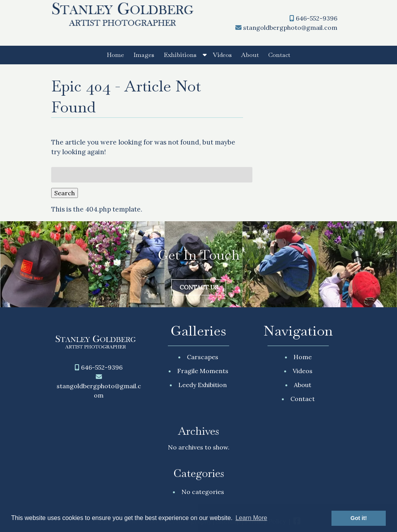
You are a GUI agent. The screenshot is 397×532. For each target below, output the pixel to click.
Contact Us (199, 287)
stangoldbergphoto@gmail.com (290, 28)
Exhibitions (180, 55)
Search (65, 193)
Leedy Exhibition (203, 385)
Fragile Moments (203, 371)
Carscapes (203, 357)
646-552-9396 (317, 18)
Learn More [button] (251, 518)
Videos (222, 55)
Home (115, 55)
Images (144, 55)
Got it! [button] (359, 518)
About (250, 55)
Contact (279, 55)
